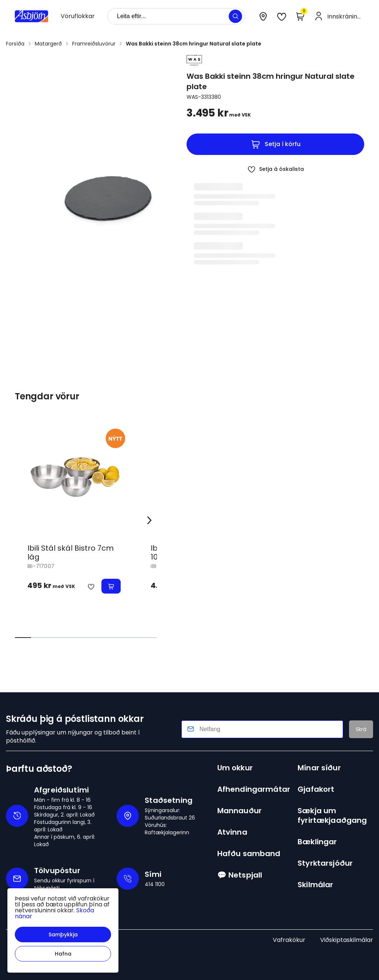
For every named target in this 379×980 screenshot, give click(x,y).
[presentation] (78, 16)
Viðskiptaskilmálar (347, 940)
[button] (63, 935)
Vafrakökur (289, 940)
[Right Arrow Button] (150, 520)
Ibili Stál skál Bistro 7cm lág (71, 552)
